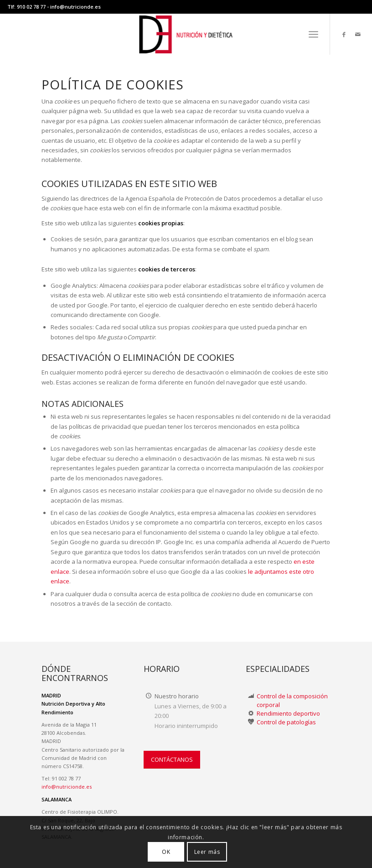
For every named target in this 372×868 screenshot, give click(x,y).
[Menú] (313, 34)
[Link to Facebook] (344, 34)
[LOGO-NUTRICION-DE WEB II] (186, 34)
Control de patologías (286, 722)
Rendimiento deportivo (288, 713)
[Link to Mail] (358, 34)
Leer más (207, 852)
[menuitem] (313, 34)
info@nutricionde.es (75, 7)
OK (166, 852)
